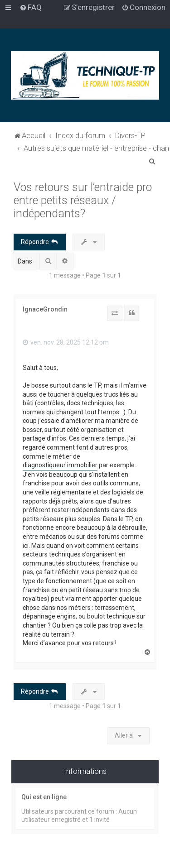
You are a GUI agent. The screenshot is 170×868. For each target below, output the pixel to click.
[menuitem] (31, 7)
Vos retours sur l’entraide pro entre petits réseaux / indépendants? (83, 200)
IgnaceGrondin (45, 309)
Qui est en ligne (44, 797)
